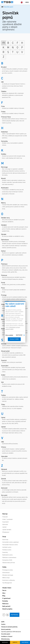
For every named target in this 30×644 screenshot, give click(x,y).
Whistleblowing (5, 639)
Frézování (5, 517)
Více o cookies (9, 335)
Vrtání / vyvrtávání (7, 519)
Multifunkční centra (7, 555)
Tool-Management (7, 583)
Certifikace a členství (7, 636)
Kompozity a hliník (7, 560)
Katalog (5, 642)
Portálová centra (7, 550)
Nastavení (19, 335)
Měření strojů (6, 578)
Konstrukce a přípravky (9, 580)
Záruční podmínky (6, 629)
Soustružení (6, 522)
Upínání (4, 527)
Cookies (3, 624)
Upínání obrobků (7, 530)
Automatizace (6, 573)
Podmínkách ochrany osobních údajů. (13, 328)
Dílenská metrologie (8, 575)
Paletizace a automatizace (9, 557)
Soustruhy (5, 552)
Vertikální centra (7, 547)
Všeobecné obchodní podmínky (9, 627)
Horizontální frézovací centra (10, 545)
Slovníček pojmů (6, 634)
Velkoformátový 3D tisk (9, 563)
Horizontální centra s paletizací (11, 542)
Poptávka (15, 615)
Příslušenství (6, 532)
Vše (4, 43)
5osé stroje (5, 540)
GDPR (3, 622)
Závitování (5, 524)
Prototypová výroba (8, 570)
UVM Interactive (17, 632)
